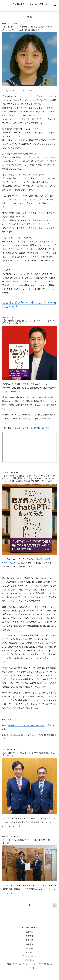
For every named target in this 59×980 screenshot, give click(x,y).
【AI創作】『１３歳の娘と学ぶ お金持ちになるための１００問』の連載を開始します (29, 28)
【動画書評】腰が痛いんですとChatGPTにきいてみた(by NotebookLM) (29, 322)
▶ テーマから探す (29, 928)
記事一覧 (29, 932)
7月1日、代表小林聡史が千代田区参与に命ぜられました (29, 841)
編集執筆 (29, 944)
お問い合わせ (29, 960)
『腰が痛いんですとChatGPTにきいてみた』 (33, 428)
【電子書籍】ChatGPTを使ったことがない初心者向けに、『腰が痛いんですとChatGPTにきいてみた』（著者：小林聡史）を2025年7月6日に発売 (29, 479)
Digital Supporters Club (29, 4)
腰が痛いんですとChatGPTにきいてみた (27, 725)
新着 (29, 17)
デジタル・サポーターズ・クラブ (28, 964)
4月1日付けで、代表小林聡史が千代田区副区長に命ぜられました (29, 754)
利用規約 (29, 952)
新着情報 (29, 936)
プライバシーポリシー (30, 956)
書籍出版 (29, 940)
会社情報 (29, 949)
